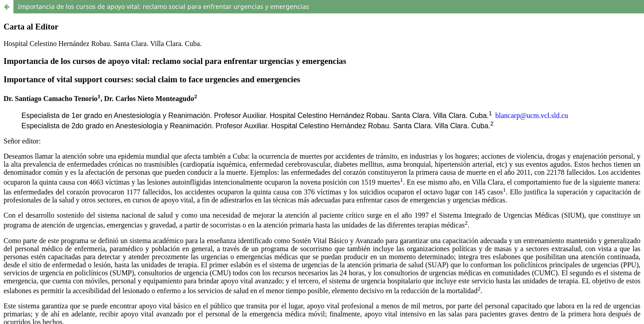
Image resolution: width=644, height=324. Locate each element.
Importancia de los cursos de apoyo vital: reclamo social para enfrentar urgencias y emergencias (163, 6)
